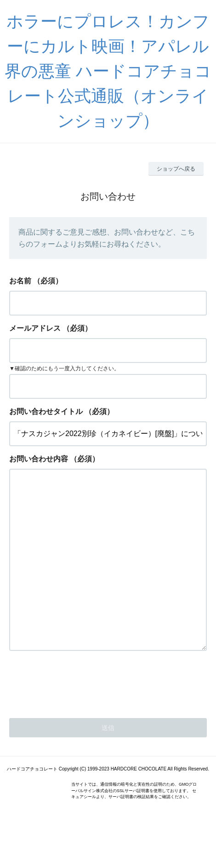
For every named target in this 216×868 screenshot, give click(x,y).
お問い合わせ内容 (39, 459)
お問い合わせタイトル (46, 411)
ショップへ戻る (176, 169)
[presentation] (79, 719)
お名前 (20, 281)
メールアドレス (35, 328)
